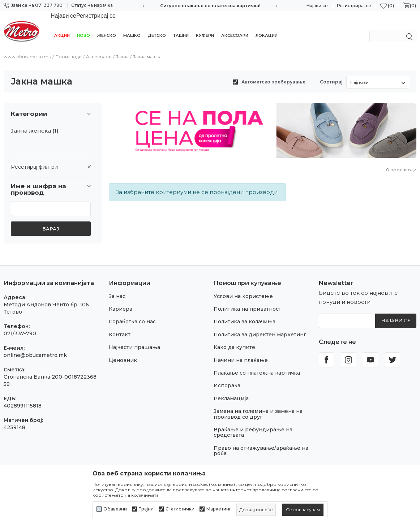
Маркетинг (219, 509)
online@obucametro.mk (35, 347)
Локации (267, 26)
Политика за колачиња (245, 314)
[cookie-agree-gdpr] (303, 510)
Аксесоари (235, 26)
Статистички (180, 509)
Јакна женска (35, 123)
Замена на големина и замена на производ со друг (258, 406)
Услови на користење (243, 288)
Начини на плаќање (241, 352)
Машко (132, 26)
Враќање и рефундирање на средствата (253, 424)
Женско (107, 26)
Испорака (227, 378)
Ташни (181, 26)
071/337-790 (20, 325)
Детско (157, 26)
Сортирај (331, 74)
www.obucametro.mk (27, 49)
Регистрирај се (354, 6)
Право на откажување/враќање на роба (261, 443)
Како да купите (234, 339)
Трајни (146, 509)
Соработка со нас (132, 314)
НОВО (83, 26)
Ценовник (123, 352)
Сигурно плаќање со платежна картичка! (210, 6)
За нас (117, 288)
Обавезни (115, 509)
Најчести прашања (134, 339)
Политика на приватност (247, 301)
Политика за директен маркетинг (260, 327)
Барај (51, 221)
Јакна (122, 49)
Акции (62, 26)
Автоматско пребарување (273, 74)
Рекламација (231, 391)
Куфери (205, 26)
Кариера (121, 301)
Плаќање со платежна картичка (257, 365)
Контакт (120, 327)
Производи (68, 49)
